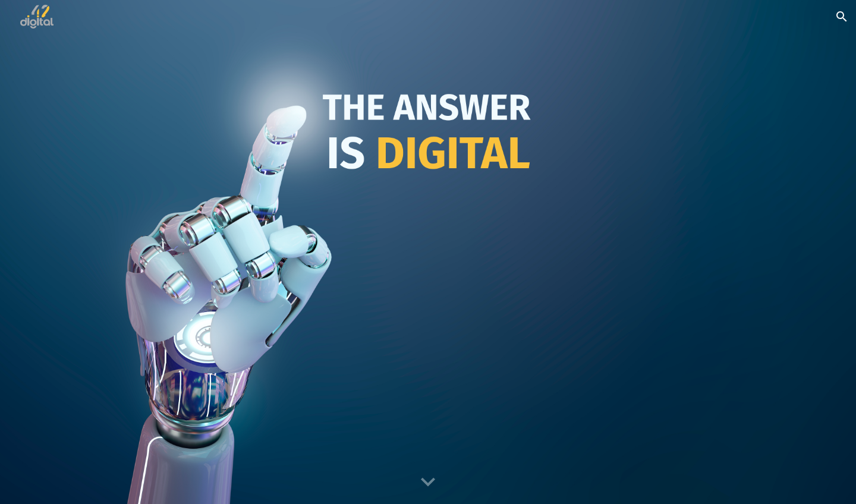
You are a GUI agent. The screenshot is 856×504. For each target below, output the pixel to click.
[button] (842, 17)
